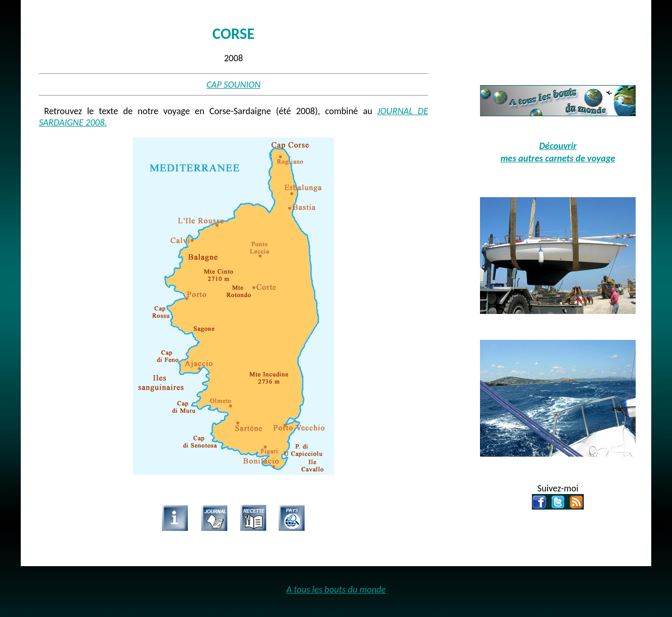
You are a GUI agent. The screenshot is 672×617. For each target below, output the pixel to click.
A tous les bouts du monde (336, 589)
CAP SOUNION (234, 85)
